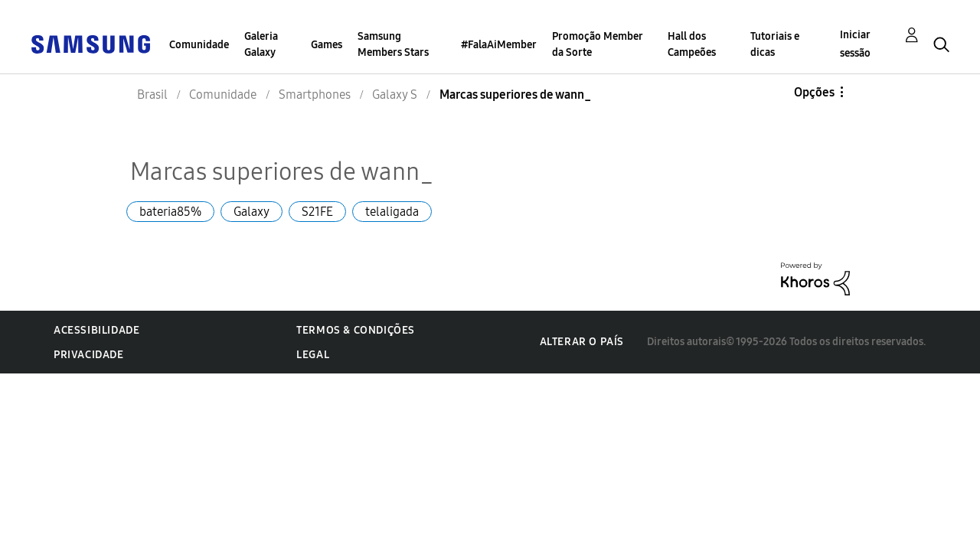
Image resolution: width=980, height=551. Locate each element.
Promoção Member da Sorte (597, 44)
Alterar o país (582, 342)
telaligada (392, 212)
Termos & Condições (356, 330)
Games (327, 45)
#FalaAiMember (499, 45)
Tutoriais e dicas (775, 44)
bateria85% (170, 212)
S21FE (317, 212)
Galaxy (252, 212)
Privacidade (89, 355)
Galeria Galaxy (261, 44)
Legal (313, 355)
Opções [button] (814, 92)
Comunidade (199, 45)
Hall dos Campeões (692, 44)
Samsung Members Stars (393, 44)
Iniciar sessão (855, 44)
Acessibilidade (96, 330)
